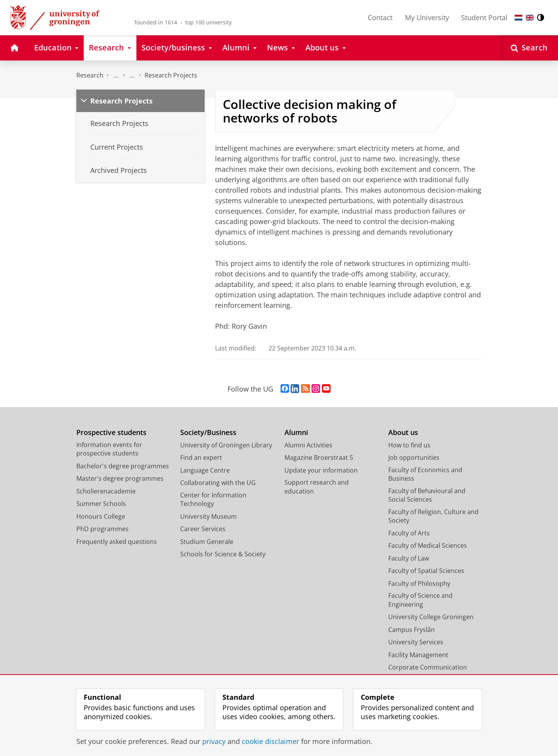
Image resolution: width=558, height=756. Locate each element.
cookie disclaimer (270, 741)
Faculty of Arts (409, 533)
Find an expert (201, 457)
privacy (214, 741)
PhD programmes (102, 529)
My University (427, 17)
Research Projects (171, 75)
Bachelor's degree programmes (123, 466)
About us (403, 432)
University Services (416, 642)
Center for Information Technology (213, 500)
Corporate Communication (428, 667)
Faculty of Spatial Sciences (426, 571)
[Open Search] (529, 48)
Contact (380, 17)
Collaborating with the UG (218, 483)
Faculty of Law (409, 558)
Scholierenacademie (106, 491)
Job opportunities (414, 457)
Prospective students (111, 432)
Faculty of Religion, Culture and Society (433, 516)
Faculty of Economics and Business (425, 474)
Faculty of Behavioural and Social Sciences (427, 495)
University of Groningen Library (226, 445)
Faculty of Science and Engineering (420, 600)
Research (90, 75)
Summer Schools (101, 504)
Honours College (101, 516)
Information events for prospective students (109, 449)
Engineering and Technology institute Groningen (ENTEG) (116, 75)
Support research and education (317, 487)
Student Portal (484, 17)
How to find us (409, 445)
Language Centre (205, 470)
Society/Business (208, 432)
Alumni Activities (308, 445)
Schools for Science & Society (223, 554)
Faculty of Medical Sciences (428, 545)
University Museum (208, 516)
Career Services (203, 529)
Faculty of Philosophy (419, 583)
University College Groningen (431, 617)
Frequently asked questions (117, 542)
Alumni (296, 432)
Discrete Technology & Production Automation (132, 75)
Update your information (321, 470)
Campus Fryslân (412, 630)
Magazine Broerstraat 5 (319, 457)
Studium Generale (207, 542)
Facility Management (418, 655)
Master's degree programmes (120, 478)
